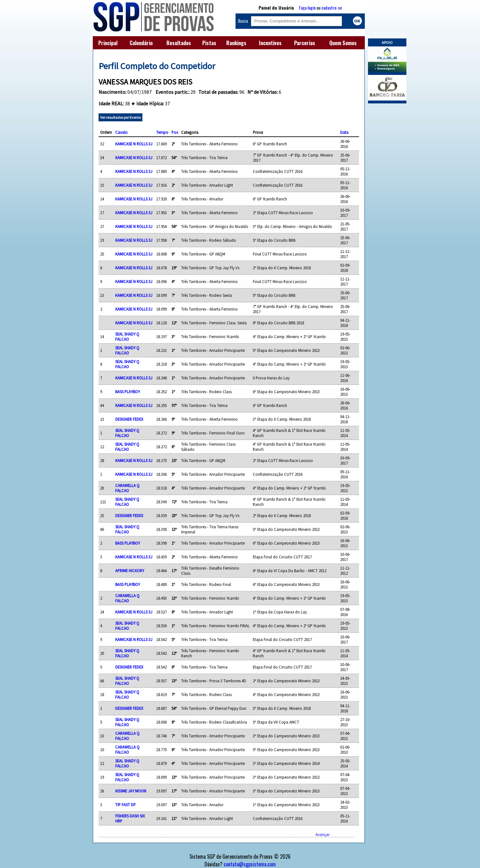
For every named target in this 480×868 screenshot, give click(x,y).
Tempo (162, 132)
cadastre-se (332, 8)
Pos (175, 132)
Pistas (209, 43)
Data (344, 132)
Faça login (307, 8)
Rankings (236, 43)
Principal (108, 43)
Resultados (179, 43)
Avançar (323, 834)
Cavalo (121, 132)
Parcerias (305, 43)
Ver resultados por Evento (120, 117)
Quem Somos (343, 43)
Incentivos (270, 43)
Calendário (141, 43)
